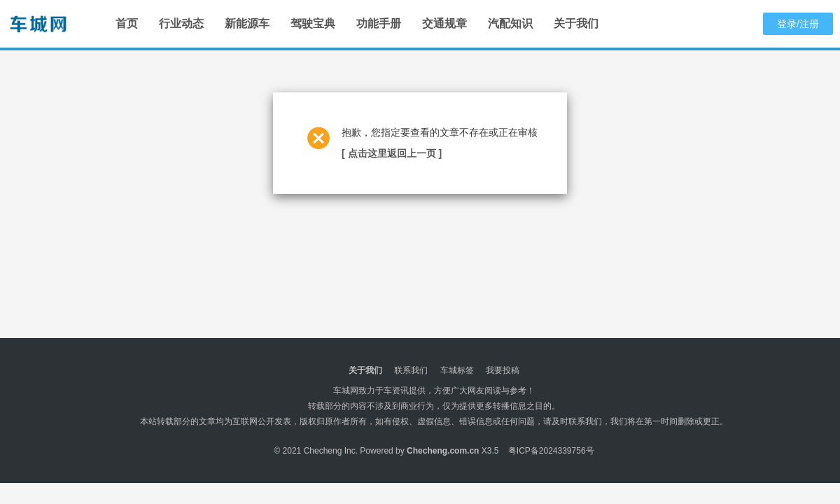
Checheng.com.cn (443, 451)
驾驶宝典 (313, 23)
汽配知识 (510, 23)
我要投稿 (503, 370)
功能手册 (379, 23)
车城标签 (457, 370)
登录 (787, 24)
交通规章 (444, 23)
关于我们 (576, 23)
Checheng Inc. (331, 451)
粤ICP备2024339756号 (551, 451)
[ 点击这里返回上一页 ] (392, 153)
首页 (127, 23)
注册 (809, 24)
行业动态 (181, 23)
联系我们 (411, 370)
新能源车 (247, 23)
